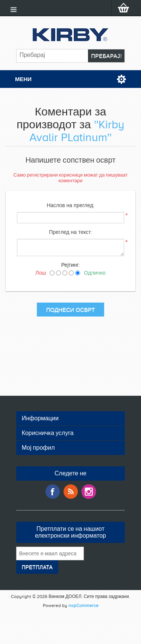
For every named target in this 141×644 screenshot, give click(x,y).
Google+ (89, 492)
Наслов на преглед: (70, 205)
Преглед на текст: (70, 232)
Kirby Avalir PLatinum (77, 131)
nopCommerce (83, 606)
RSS (71, 492)
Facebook (53, 492)
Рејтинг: (71, 265)
